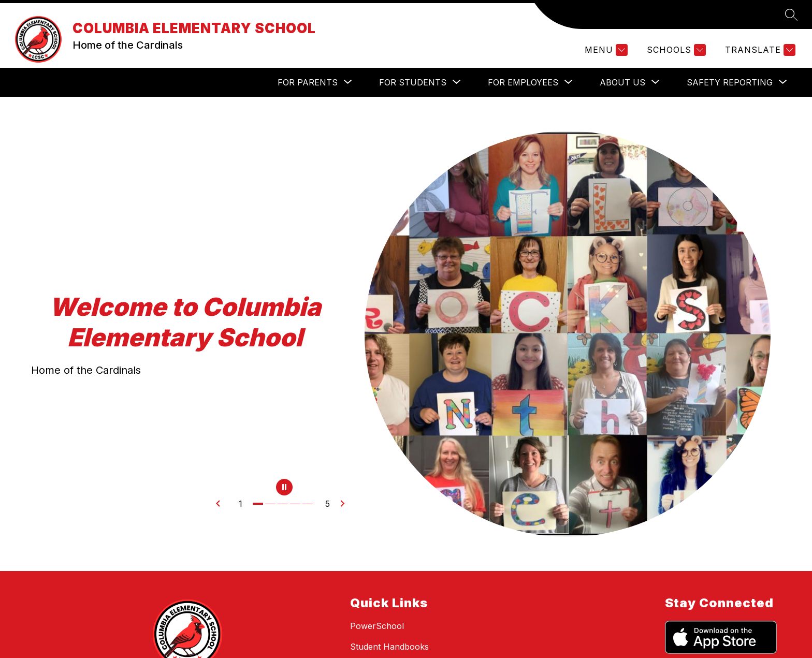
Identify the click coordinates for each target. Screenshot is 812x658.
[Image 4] (296, 504)
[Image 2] (271, 504)
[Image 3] (284, 504)
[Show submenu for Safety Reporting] (730, 82)
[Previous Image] (222, 504)
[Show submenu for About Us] (622, 82)
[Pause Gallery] (284, 488)
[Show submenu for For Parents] (308, 82)
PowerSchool (377, 626)
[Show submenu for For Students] (413, 82)
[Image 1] (259, 504)
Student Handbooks (389, 647)
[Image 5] (309, 504)
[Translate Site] (759, 50)
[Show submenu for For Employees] (523, 82)
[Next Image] (346, 504)
